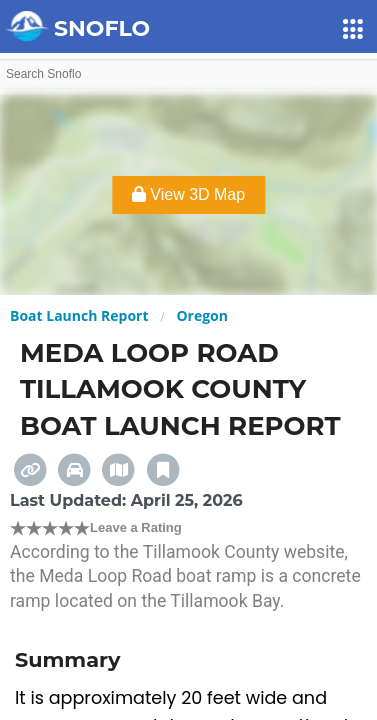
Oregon (202, 315)
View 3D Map (188, 194)
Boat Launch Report (79, 315)
